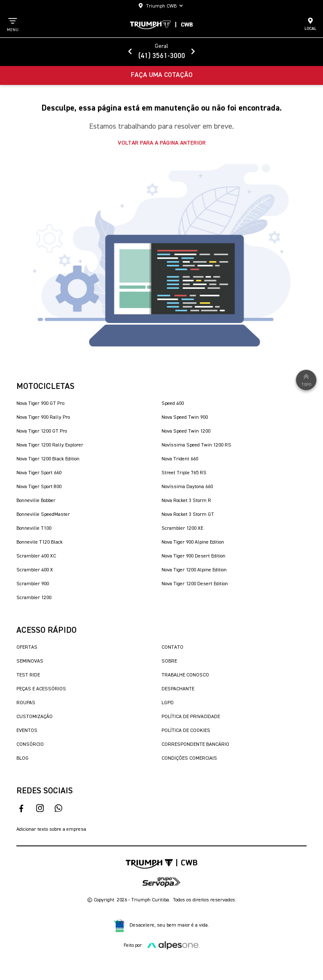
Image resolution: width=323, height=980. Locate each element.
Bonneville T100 (34, 528)
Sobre (169, 661)
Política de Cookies (186, 731)
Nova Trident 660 (180, 459)
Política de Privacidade (191, 717)
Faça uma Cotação (162, 75)
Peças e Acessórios (41, 689)
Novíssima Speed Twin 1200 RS (196, 445)
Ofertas (27, 647)
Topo (306, 379)
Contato (172, 647)
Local (310, 24)
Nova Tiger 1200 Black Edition (48, 459)
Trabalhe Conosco (185, 675)
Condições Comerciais (189, 758)
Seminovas (30, 661)
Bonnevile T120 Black (40, 542)
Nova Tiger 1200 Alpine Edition (194, 570)
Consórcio (30, 745)
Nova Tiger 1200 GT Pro (42, 431)
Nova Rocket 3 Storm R (186, 501)
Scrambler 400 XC (36, 556)
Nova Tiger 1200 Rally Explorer (50, 445)
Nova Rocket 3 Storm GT (188, 515)
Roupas (26, 703)
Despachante (178, 689)
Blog (23, 758)
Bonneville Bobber (36, 501)
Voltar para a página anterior (162, 143)
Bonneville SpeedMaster (43, 515)
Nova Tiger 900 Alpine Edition (193, 542)
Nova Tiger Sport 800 (39, 487)
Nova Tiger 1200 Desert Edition (195, 584)
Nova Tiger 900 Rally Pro (43, 417)
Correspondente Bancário (195, 745)
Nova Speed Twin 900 (185, 417)
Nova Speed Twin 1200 (186, 431)
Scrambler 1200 (34, 598)
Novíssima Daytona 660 (187, 487)
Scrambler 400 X (35, 570)
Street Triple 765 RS (184, 473)
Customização (34, 717)
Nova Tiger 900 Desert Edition (193, 556)
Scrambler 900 (33, 584)
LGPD (168, 703)
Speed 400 (173, 404)
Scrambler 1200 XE (182, 528)
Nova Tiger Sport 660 (39, 473)
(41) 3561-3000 (162, 56)
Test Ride (28, 675)
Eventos (27, 731)
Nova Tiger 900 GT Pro (40, 404)
